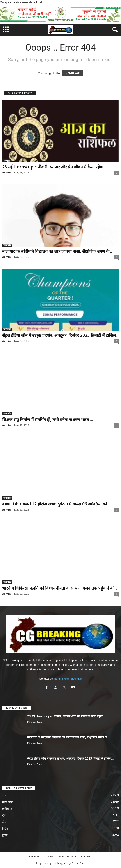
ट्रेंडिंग (5, 835)
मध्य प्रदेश (7, 245)
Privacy (49, 856)
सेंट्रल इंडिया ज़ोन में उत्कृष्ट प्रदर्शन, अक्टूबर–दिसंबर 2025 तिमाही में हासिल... (60, 335)
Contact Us (87, 856)
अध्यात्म (6, 161)
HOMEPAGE (72, 73)
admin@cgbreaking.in (68, 679)
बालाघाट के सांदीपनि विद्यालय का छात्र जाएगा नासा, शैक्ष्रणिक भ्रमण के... (57, 251)
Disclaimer (34, 856)
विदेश (5, 829)
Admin (6, 172)
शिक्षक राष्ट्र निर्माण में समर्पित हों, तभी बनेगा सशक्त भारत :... (48, 420)
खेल (4, 822)
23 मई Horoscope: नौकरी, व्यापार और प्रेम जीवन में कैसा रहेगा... (54, 167)
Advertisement (67, 856)
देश (4, 815)
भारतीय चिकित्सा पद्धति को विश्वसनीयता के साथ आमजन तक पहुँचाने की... (60, 588)
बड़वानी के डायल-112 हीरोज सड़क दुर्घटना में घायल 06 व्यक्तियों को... (56, 504)
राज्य (5, 796)
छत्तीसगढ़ (7, 329)
